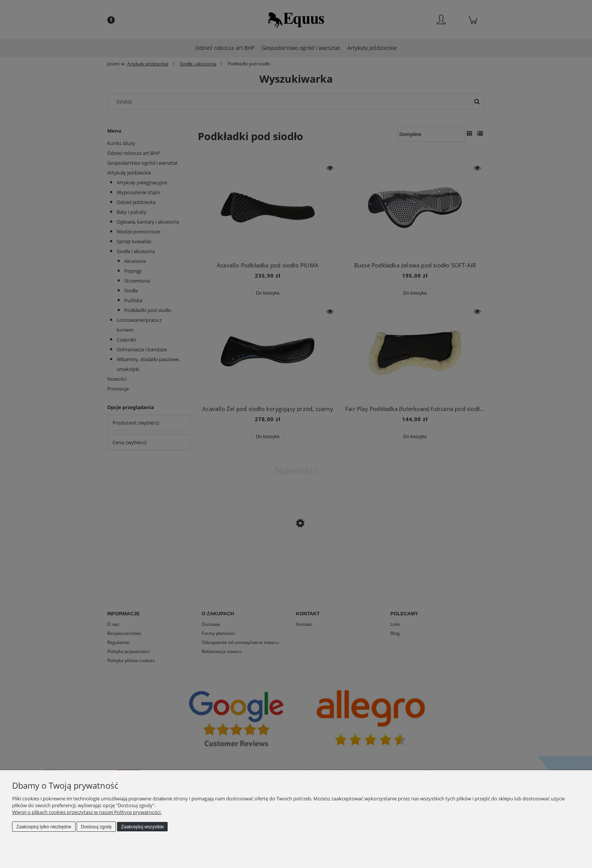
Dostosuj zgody (96, 827)
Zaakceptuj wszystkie (142, 827)
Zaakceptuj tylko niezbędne (44, 827)
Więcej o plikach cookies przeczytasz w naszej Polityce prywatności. (87, 812)
